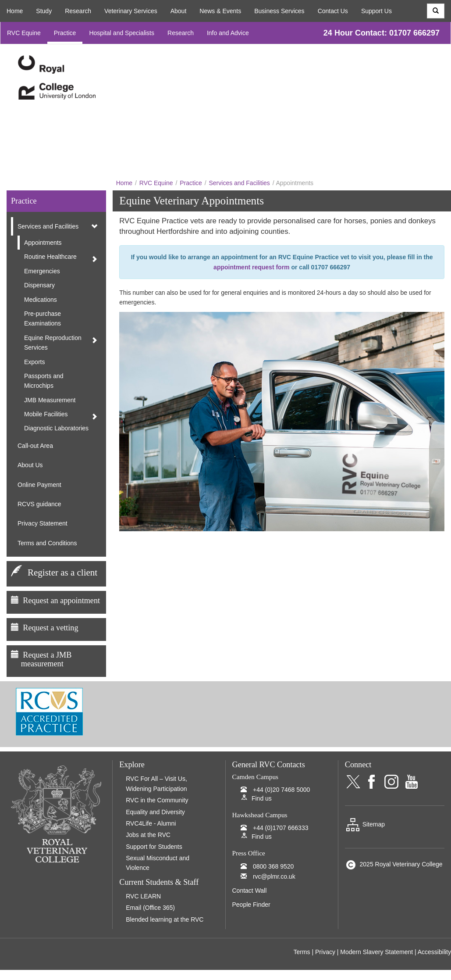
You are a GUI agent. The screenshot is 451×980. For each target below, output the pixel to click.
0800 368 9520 (273, 866)
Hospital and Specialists (122, 33)
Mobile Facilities (46, 414)
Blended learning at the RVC (165, 919)
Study (44, 11)
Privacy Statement (43, 523)
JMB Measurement (50, 400)
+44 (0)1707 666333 (281, 828)
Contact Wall (250, 891)
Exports (34, 362)
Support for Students (154, 847)
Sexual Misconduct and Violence (158, 863)
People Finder (251, 905)
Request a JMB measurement (41, 659)
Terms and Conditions (47, 543)
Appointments (43, 243)
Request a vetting (50, 628)
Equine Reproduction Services (53, 343)
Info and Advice (228, 33)
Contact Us (333, 11)
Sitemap (365, 824)
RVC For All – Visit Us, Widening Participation (156, 783)
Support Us (376, 11)
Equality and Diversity (155, 812)
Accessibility (434, 952)
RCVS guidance (39, 504)
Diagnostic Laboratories (56, 428)
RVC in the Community (157, 800)
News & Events (220, 11)
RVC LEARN (143, 896)
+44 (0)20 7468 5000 (281, 790)
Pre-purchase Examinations (43, 318)
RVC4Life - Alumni (151, 823)
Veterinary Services (131, 11)
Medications (41, 300)
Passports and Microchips (44, 381)
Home (15, 11)
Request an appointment (61, 601)
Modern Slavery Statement (376, 952)
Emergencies (42, 271)
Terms (302, 952)
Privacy (325, 952)
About (179, 11)
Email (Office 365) (150, 908)
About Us (30, 465)
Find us (262, 798)
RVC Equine (24, 33)
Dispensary (39, 285)
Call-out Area (35, 446)
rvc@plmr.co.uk (274, 876)
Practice (65, 33)
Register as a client (62, 572)
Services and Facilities (240, 183)
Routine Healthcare (50, 257)
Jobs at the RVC (148, 835)
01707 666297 (414, 33)
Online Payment (39, 485)
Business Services (279, 11)
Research (78, 11)
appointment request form (251, 267)
